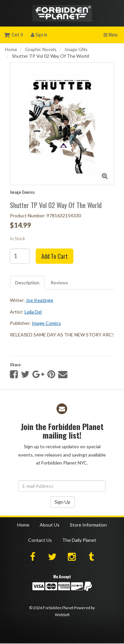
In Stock (18, 238)
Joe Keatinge (40, 300)
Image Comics (22, 192)
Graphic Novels (41, 49)
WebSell (62, 615)
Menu (110, 34)
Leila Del (33, 312)
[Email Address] (62, 486)
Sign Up (62, 502)
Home (11, 49)
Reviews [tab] (59, 283)
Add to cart (55, 256)
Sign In (39, 34)
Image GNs (76, 49)
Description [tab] (27, 283)
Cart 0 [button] (13, 34)
